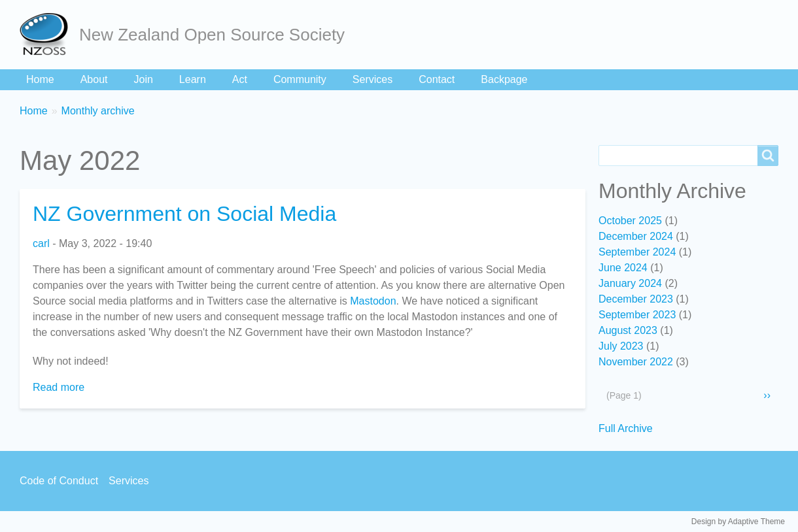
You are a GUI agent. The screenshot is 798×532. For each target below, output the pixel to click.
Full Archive (626, 428)
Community (300, 79)
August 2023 (628, 330)
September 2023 (637, 315)
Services (373, 79)
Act (240, 79)
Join (144, 79)
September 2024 (637, 252)
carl (41, 243)
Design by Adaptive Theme (738, 522)
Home (40, 79)
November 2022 (636, 362)
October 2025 (630, 221)
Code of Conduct (59, 481)
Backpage (504, 79)
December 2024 (636, 236)
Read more (59, 387)
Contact (437, 79)
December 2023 (636, 299)
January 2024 (630, 283)
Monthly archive (98, 111)
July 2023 (621, 346)
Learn (193, 79)
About (94, 79)
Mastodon (373, 301)
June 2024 (623, 268)
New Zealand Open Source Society (212, 35)
